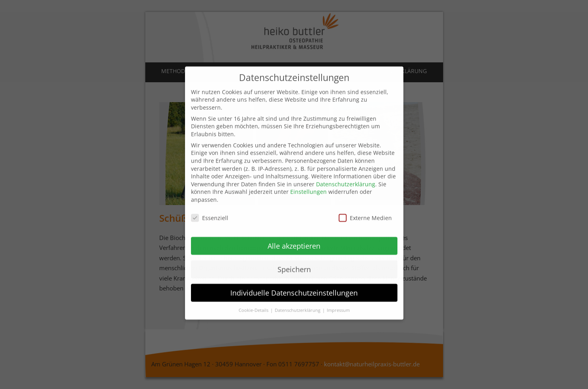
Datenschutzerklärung (346, 175)
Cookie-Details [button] (254, 301)
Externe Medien (365, 209)
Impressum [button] (338, 301)
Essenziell (210, 209)
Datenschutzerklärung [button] (298, 301)
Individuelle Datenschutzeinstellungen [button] (294, 284)
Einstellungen (308, 183)
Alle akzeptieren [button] (294, 237)
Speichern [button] (294, 260)
